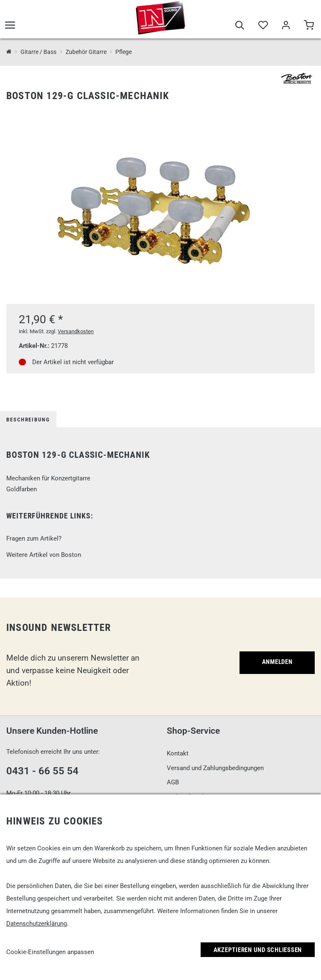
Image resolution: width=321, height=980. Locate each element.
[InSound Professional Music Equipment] (9, 52)
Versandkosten (76, 331)
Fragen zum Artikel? (34, 538)
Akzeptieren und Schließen (258, 950)
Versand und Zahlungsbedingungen (215, 768)
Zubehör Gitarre (86, 52)
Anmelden (277, 662)
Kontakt (178, 753)
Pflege (124, 52)
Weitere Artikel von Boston (44, 555)
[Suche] (240, 26)
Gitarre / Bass (38, 52)
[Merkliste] (263, 26)
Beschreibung (28, 420)
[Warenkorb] (309, 26)
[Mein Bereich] (286, 26)
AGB (173, 782)
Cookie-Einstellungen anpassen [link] (50, 952)
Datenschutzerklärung (37, 924)
